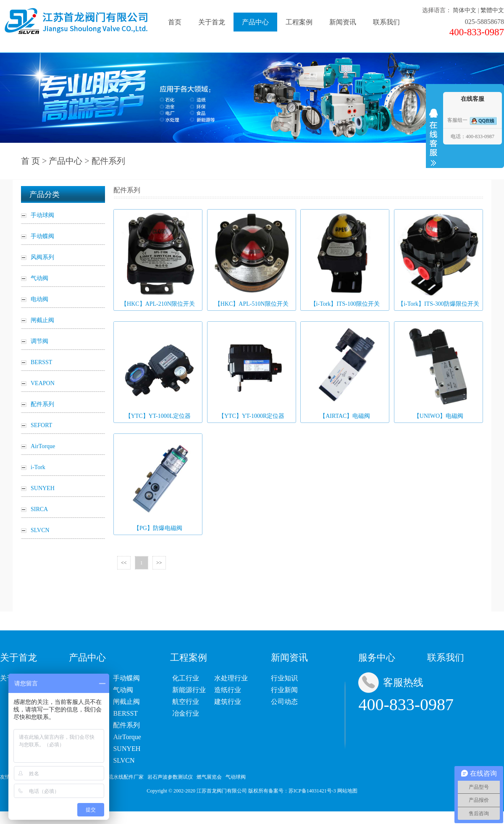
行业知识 (284, 678)
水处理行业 (231, 678)
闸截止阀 (126, 702)
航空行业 (186, 702)
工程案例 (299, 22)
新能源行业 (189, 690)
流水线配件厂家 (126, 777)
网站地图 (347, 791)
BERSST (125, 713)
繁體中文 (492, 10)
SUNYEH (127, 749)
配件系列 (126, 725)
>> (159, 563)
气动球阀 (236, 777)
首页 (175, 22)
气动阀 (123, 690)
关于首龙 (212, 22)
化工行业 (186, 678)
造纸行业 (228, 690)
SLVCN (124, 760)
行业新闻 (284, 690)
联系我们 (386, 22)
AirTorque (127, 737)
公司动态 (284, 702)
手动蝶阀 (126, 678)
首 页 (30, 161)
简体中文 (465, 10)
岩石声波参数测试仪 (170, 777)
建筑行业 (228, 702)
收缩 (433, 137)
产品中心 (255, 22)
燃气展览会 (209, 777)
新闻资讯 (343, 22)
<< (124, 563)
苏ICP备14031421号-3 (312, 791)
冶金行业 (186, 713)
